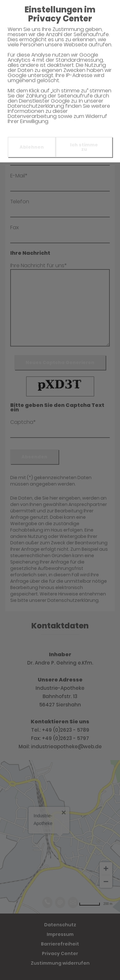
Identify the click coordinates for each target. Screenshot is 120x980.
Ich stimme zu (84, 147)
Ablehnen (32, 147)
